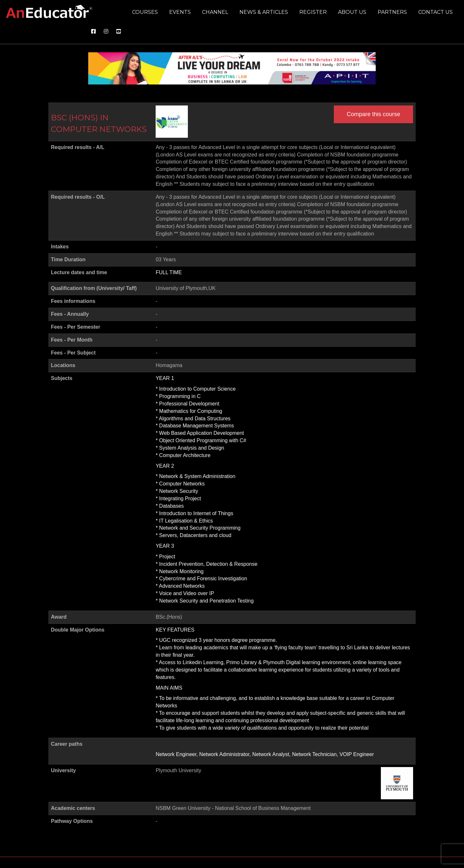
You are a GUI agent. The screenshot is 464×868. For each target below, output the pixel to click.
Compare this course (373, 114)
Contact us (435, 12)
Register (313, 12)
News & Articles (264, 12)
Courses (145, 12)
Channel (215, 12)
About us (352, 12)
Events (180, 12)
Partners (392, 12)
